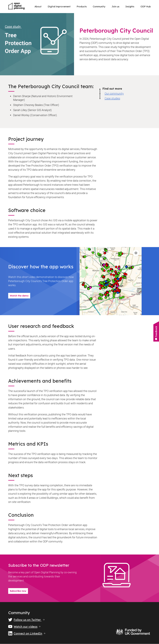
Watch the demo (19, 296)
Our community (114, 94)
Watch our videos (24, 627)
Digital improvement (59, 7)
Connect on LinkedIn (27, 633)
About (38, 7)
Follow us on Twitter (26, 620)
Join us (115, 7)
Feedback (156, 333)
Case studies (112, 98)
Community (99, 7)
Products (82, 7)
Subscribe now (18, 591)
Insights (130, 7)
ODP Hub (146, 7)
